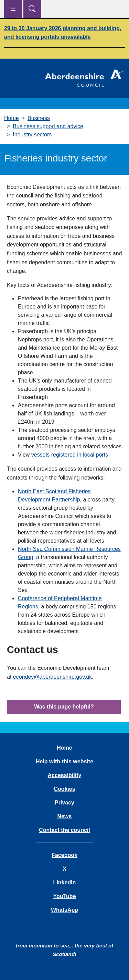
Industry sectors (32, 135)
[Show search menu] (32, 9)
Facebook (64, 855)
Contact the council (64, 830)
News (65, 816)
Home (12, 118)
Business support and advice (48, 126)
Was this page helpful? (64, 707)
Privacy (64, 803)
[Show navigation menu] (13, 9)
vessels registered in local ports (70, 455)
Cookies (64, 789)
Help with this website (64, 761)
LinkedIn (65, 882)
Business (39, 118)
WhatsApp (64, 910)
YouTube (64, 896)
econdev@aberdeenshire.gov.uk (52, 677)
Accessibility (65, 775)
